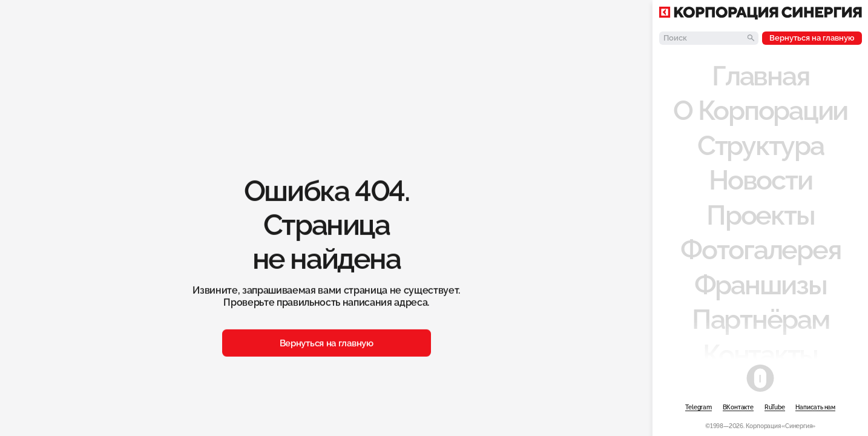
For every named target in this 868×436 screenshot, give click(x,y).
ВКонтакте (738, 407)
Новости (760, 180)
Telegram (698, 407)
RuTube (775, 407)
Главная (760, 76)
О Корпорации (760, 110)
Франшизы (761, 285)
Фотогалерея (760, 249)
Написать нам (815, 407)
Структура (761, 145)
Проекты (760, 215)
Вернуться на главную (812, 38)
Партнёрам (761, 319)
